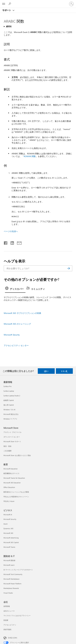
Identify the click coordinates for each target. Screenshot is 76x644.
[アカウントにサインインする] (71, 4)
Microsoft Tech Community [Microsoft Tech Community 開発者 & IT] (13, 574)
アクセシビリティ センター (16, 345)
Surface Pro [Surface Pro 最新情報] (7, 386)
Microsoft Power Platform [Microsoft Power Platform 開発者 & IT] (12, 584)
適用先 (9, 26)
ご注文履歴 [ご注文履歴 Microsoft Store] (7, 451)
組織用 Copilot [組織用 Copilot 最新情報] (9, 400)
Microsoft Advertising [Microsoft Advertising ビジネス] (11, 538)
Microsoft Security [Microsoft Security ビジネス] (10, 519)
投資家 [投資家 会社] (6, 620)
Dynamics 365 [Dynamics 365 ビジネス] (8, 528)
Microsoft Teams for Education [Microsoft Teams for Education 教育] (14, 478)
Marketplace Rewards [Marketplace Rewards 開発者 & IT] (11, 588)
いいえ (64, 371)
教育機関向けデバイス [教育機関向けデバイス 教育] (11, 473)
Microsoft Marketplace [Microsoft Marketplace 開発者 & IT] (11, 579)
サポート (7, 10)
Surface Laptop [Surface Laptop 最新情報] (9, 391)
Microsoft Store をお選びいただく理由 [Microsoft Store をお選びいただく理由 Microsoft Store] (17, 455)
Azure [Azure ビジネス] (6, 524)
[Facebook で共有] (6, 242)
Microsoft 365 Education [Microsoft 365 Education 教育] (12, 483)
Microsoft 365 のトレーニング (17, 324)
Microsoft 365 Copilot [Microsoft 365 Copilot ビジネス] (11, 542)
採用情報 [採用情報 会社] (7, 606)
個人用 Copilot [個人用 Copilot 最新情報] (9, 405)
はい (46, 371)
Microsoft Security (12, 335)
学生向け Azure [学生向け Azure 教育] (9, 501)
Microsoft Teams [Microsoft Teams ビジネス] (9, 547)
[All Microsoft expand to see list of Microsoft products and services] (4, 4)
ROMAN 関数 (30, 156)
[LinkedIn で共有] (11, 242)
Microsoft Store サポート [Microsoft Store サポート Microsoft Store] (12, 441)
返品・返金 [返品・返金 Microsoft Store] (7, 446)
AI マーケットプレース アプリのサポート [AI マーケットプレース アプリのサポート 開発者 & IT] (18, 570)
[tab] (15, 289)
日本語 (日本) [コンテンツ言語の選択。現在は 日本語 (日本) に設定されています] (12, 638)
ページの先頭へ (11, 231)
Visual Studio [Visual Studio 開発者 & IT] (8, 593)
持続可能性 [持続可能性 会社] (7, 629)
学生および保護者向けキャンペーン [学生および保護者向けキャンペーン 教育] (16, 497)
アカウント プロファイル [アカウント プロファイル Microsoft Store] (12, 432)
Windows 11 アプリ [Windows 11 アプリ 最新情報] (10, 419)
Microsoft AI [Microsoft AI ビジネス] (8, 515)
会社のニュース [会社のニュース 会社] (9, 611)
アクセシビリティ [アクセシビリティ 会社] (10, 625)
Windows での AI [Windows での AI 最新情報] (9, 410)
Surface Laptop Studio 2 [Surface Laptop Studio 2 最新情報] (12, 396)
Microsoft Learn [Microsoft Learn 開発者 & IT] (9, 565)
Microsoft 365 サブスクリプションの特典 (22, 313)
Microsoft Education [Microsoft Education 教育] (10, 469)
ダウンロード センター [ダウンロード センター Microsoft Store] (12, 437)
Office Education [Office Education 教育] (9, 487)
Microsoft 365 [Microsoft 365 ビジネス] (8, 533)
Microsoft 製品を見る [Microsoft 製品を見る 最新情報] (11, 414)
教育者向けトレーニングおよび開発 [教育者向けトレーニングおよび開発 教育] (16, 492)
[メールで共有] (18, 242)
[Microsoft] (38, 2)
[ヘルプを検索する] (10, 4)
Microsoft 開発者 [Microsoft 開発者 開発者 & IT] (9, 560)
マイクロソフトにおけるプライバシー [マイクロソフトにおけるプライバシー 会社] (17, 615)
